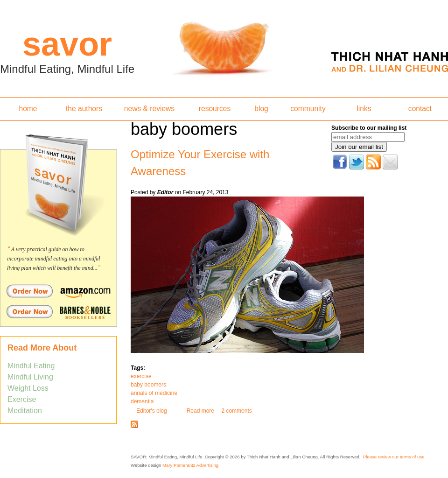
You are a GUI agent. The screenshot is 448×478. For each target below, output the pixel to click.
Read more (200, 411)
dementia (142, 401)
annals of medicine (154, 393)
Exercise (22, 399)
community (308, 109)
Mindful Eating (31, 366)
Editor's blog (152, 411)
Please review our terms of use (394, 457)
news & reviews (149, 109)
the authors (84, 109)
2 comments (236, 411)
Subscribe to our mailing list (369, 128)
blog (261, 109)
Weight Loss (28, 388)
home (28, 109)
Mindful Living (30, 377)
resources (215, 109)
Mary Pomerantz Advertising (190, 465)
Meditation (25, 411)
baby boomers (148, 385)
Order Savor (58, 291)
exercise (141, 376)
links (364, 109)
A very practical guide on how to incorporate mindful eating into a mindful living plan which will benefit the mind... (54, 259)
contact (420, 109)
